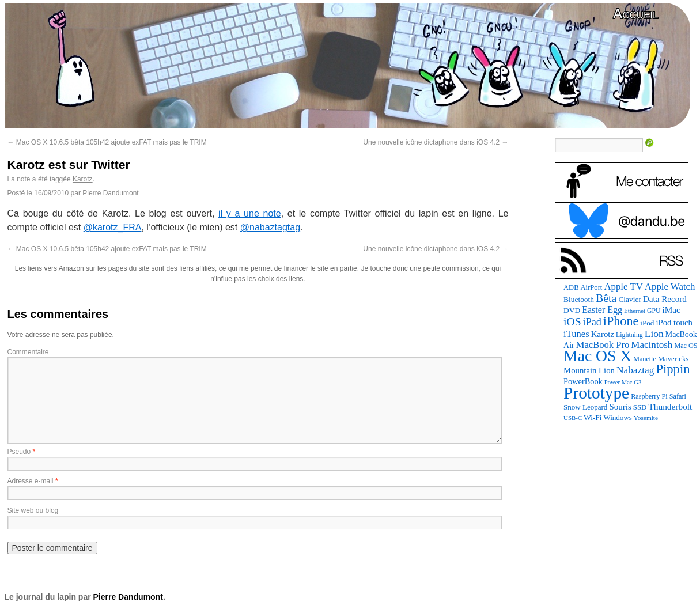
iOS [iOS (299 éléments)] (572, 322)
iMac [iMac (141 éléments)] (671, 310)
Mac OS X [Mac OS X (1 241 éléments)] (597, 356)
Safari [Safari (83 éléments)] (678, 396)
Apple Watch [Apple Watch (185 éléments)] (670, 287)
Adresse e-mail (31, 481)
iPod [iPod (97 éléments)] (647, 323)
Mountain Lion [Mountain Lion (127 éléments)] (589, 370)
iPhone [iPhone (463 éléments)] (621, 321)
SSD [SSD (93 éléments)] (640, 407)
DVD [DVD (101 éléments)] (572, 310)
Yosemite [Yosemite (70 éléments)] (646, 418)
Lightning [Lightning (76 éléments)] (629, 335)
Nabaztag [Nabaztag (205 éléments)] (635, 370)
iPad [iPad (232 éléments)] (592, 322)
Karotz (83, 179)
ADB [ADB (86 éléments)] (571, 287)
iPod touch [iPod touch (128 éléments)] (674, 323)
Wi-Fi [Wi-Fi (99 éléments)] (593, 417)
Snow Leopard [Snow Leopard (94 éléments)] (585, 407)
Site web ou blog (33, 510)
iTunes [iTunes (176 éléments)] (576, 334)
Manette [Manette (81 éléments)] (645, 359)
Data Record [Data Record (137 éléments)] (665, 299)
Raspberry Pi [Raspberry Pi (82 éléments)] (649, 396)
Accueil (635, 14)
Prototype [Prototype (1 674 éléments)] (596, 393)
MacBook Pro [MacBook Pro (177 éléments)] (603, 345)
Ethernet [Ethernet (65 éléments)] (635, 311)
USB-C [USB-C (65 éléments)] (573, 418)
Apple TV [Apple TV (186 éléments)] (623, 287)
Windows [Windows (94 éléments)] (617, 417)
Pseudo (19, 452)
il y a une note (250, 213)
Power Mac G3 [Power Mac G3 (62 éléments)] (623, 382)
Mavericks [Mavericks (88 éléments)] (673, 359)
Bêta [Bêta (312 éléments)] (606, 298)
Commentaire (28, 352)
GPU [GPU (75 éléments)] (654, 311)
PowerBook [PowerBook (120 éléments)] (583, 381)
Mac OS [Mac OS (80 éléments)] (686, 346)
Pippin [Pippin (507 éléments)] (673, 369)
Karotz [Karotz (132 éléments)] (603, 334)
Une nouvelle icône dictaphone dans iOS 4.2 (436, 142)
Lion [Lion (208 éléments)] (654, 334)
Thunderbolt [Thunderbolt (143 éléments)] (670, 406)
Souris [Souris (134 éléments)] (620, 407)
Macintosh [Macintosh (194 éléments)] (652, 345)
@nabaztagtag (270, 227)
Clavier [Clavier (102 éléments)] (629, 299)
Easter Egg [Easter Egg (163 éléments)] (602, 310)
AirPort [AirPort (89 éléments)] (592, 287)
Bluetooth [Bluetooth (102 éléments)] (579, 299)
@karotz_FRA (113, 227)
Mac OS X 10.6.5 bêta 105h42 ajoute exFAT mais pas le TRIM (107, 142)
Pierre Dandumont (110, 193)
